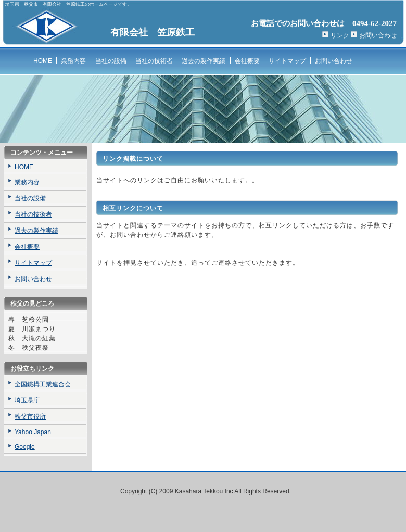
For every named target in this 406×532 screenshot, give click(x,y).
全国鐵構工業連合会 (43, 384)
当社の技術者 (154, 61)
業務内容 (73, 61)
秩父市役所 (30, 416)
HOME (43, 61)
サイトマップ (287, 61)
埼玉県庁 (27, 400)
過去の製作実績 (204, 61)
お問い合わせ (378, 35)
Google (25, 447)
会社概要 (247, 61)
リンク (340, 35)
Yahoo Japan (33, 432)
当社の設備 (111, 61)
